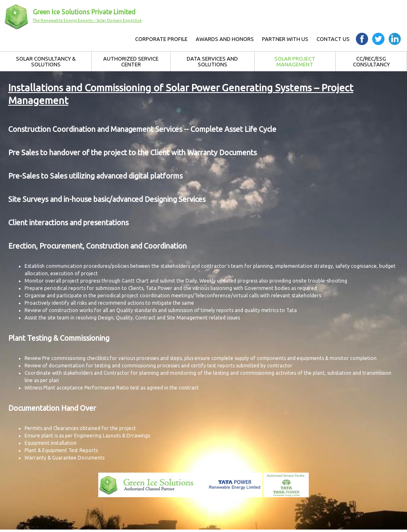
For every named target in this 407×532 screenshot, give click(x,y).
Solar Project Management (295, 61)
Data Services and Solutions (212, 61)
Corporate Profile (161, 39)
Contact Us (333, 39)
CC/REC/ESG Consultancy (371, 61)
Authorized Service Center (131, 61)
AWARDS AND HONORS (225, 39)
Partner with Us (285, 39)
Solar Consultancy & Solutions (46, 61)
